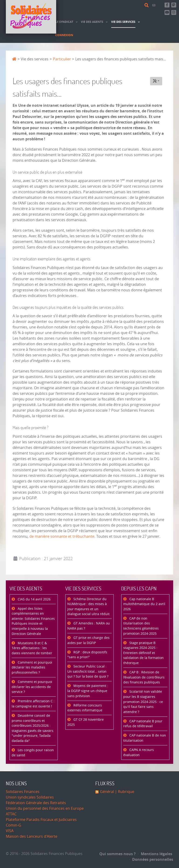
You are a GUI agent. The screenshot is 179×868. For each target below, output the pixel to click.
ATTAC (11, 814)
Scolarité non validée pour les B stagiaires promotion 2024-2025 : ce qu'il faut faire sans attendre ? (143, 702)
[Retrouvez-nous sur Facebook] (167, 5)
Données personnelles (151, 859)
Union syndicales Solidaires (30, 797)
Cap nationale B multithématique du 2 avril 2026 (144, 604)
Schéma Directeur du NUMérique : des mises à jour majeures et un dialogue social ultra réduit (88, 607)
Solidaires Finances (23, 792)
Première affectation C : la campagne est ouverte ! (33, 704)
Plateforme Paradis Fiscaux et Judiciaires (41, 820)
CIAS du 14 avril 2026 (34, 599)
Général (107, 792)
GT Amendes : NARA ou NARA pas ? (89, 626)
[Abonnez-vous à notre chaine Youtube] (167, 12)
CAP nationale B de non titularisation (145, 738)
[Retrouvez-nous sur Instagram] (174, 12)
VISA (10, 831)
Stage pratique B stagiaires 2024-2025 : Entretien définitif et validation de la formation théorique (143, 653)
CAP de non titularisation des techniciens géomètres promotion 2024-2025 (141, 626)
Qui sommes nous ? (117, 854)
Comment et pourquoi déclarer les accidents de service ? (32, 687)
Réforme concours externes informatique (85, 708)
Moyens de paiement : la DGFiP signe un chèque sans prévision (88, 691)
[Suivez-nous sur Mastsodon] (174, 5)
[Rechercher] (147, 5)
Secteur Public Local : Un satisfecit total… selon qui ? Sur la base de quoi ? (88, 672)
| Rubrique (124, 792)
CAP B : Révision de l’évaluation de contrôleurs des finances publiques (144, 677)
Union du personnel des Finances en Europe (45, 808)
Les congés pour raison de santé (33, 753)
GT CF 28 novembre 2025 (86, 722)
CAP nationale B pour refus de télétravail (143, 724)
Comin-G (14, 825)
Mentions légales (155, 854)
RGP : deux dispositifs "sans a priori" (87, 655)
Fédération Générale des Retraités (36, 803)
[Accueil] (31, 17)
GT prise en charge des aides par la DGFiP (88, 640)
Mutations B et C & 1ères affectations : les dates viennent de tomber (32, 648)
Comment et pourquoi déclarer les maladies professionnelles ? (32, 668)
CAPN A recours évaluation (139, 753)
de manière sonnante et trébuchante (62, 536)
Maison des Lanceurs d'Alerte (32, 836)
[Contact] (155, 5)
